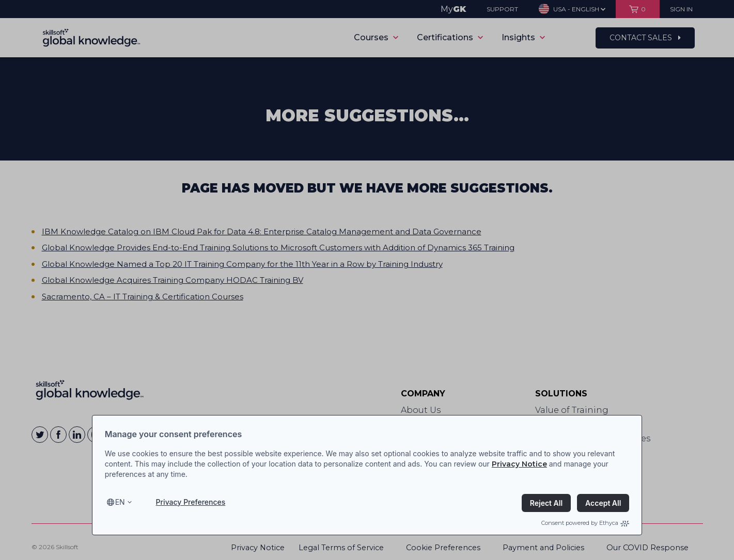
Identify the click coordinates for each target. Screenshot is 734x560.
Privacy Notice (519, 464)
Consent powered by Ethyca (585, 523)
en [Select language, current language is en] (120, 502)
